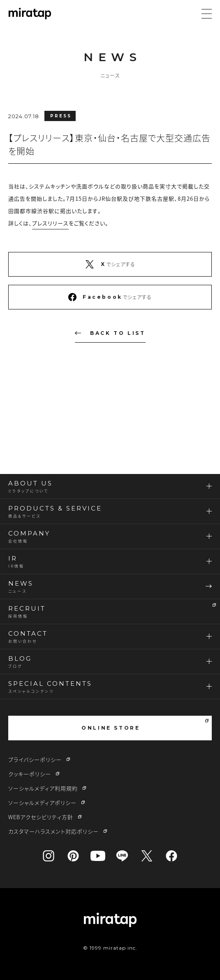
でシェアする (110, 264)
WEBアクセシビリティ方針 (41, 817)
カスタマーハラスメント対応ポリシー (53, 831)
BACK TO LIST (110, 333)
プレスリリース (50, 223)
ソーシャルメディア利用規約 (43, 788)
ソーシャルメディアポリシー (42, 803)
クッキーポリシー (30, 774)
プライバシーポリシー (35, 759)
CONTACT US (112, 425)
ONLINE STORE (145, 725)
